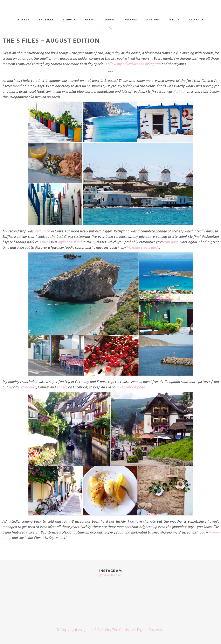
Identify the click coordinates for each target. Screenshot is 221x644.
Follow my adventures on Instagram (133, 64)
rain (55, 58)
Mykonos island (70, 242)
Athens (45, 242)
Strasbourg (28, 387)
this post (171, 242)
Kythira (179, 91)
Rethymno (42, 231)
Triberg (62, 387)
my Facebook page (130, 387)
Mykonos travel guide (143, 247)
